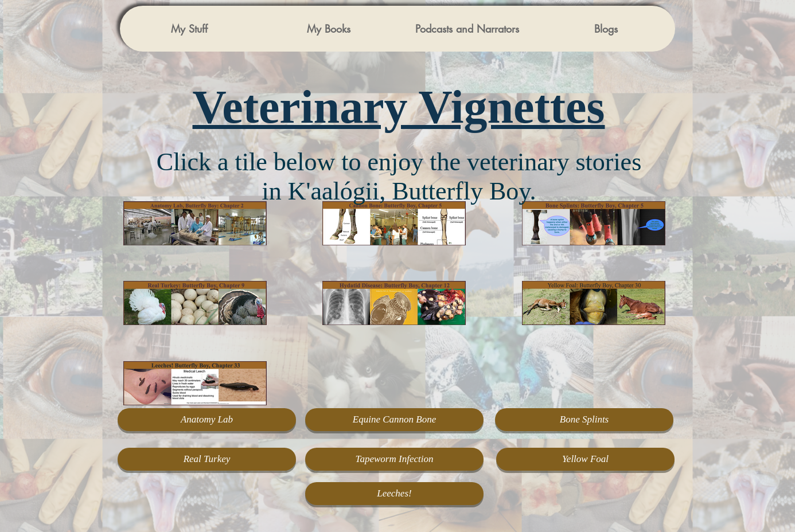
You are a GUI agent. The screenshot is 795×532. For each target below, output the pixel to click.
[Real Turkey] (207, 459)
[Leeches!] (394, 494)
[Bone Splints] (584, 420)
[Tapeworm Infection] (394, 459)
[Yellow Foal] (585, 459)
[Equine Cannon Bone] (394, 420)
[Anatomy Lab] (207, 420)
